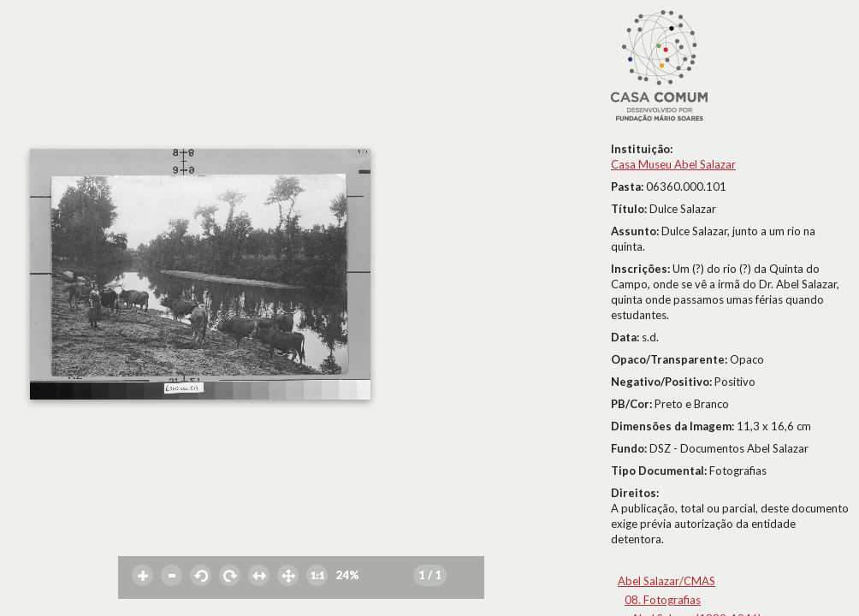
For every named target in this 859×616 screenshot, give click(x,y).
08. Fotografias (663, 600)
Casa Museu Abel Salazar (673, 164)
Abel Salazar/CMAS (666, 581)
